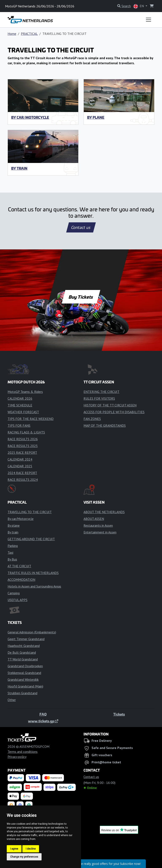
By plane (96, 117)
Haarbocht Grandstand (24, 646)
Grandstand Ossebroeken (25, 666)
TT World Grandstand (23, 659)
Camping (14, 593)
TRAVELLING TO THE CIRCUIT (30, 512)
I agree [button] (14, 849)
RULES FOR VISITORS (99, 398)
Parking (13, 546)
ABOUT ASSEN (94, 519)
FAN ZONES (92, 419)
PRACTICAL (29, 34)
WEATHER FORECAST (23, 412)
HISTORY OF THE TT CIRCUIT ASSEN (110, 405)
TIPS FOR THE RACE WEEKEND (31, 419)
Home (12, 34)
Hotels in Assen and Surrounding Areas (34, 586)
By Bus (12, 559)
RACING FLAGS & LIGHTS (26, 432)
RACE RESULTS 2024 (23, 480)
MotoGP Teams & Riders (25, 392)
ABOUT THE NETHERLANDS (104, 512)
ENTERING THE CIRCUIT (101, 392)
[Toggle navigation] (148, 20)
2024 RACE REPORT (22, 473)
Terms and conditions (23, 752)
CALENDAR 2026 (20, 398)
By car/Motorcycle (30, 117)
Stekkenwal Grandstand (24, 673)
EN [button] (139, 6)
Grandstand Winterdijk (23, 679)
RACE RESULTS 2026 (23, 439)
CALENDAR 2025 (20, 466)
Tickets (119, 714)
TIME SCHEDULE (20, 405)
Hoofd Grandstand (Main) (25, 686)
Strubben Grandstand (22, 693)
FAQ (43, 714)
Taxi (10, 552)
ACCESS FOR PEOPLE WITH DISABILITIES (114, 412)
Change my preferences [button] (24, 857)
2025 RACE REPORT (22, 452)
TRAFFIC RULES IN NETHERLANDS (33, 573)
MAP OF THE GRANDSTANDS (105, 425)
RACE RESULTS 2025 (23, 446)
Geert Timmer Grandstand (26, 639)
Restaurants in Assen (98, 525)
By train (19, 168)
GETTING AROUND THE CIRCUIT (31, 539)
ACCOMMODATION (21, 580)
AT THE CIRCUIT (19, 566)
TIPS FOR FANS (19, 425)
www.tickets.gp (43, 721)
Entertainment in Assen (100, 532)
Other (12, 700)
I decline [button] (31, 849)
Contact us (81, 227)
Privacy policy (17, 757)
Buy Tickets (81, 297)
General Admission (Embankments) (32, 632)
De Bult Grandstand (22, 652)
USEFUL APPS (18, 600)
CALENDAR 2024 (20, 459)
